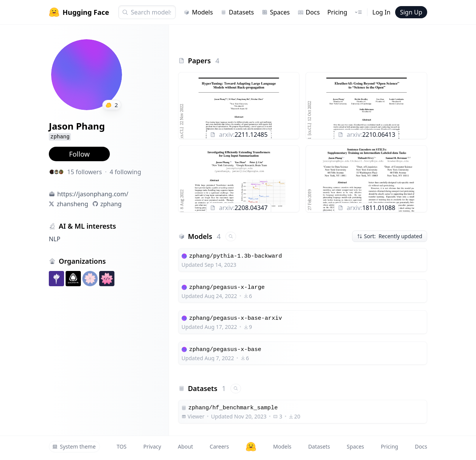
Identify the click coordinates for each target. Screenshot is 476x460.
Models (198, 12)
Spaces (276, 12)
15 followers (84, 172)
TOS (122, 446)
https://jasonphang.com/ (93, 194)
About (185, 446)
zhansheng (73, 204)
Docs (309, 12)
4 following (125, 172)
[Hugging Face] (251, 447)
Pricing (337, 12)
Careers (219, 446)
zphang (111, 204)
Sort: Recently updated (390, 236)
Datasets (237, 12)
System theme (74, 446)
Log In (381, 12)
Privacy (152, 446)
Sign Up (411, 12)
